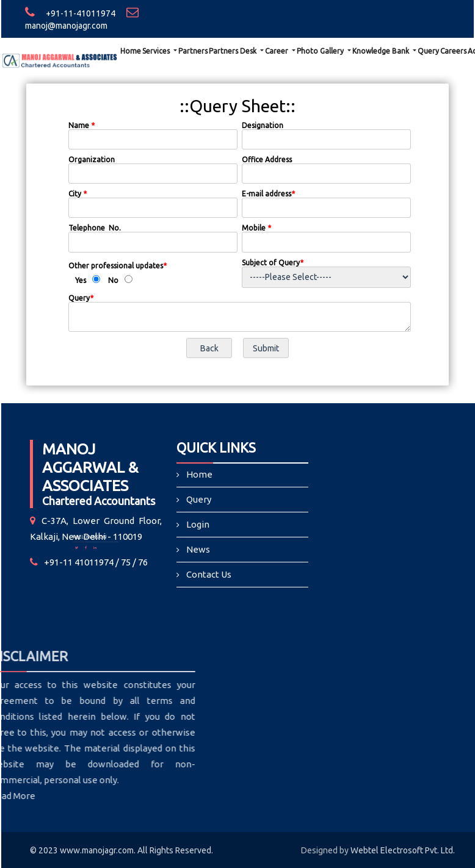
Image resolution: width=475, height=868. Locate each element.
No (113, 280)
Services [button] (157, 51)
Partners (193, 51)
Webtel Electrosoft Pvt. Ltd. (403, 850)
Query (428, 51)
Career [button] (277, 51)
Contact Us (209, 574)
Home (131, 51)
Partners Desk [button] (234, 51)
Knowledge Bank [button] (382, 51)
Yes (81, 280)
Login (198, 524)
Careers (453, 51)
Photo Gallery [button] (321, 51)
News (198, 549)
